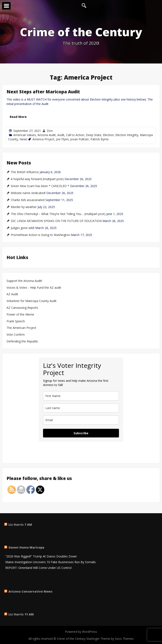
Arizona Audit (47, 135)
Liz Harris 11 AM (21, 614)
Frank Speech (16, 321)
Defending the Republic (22, 341)
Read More (18, 117)
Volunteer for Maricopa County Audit (32, 301)
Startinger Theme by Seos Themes (110, 639)
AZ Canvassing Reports (22, 308)
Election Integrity (127, 135)
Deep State (94, 135)
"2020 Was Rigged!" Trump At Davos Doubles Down (41, 556)
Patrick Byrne (100, 139)
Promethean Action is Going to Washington (40, 235)
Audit (61, 135)
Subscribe (81, 433)
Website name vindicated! (28, 193)
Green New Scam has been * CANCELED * (40, 186)
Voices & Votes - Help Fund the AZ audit (34, 288)
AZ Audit (12, 294)
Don (50, 131)
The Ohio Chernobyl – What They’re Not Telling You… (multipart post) (58, 214)
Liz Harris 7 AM (20, 525)
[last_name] (81, 408)
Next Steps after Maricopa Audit (43, 92)
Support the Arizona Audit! (24, 281)
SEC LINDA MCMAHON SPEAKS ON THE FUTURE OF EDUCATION (56, 221)
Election (108, 135)
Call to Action (75, 135)
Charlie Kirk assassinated (28, 200)
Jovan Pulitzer (80, 139)
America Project (43, 139)
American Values (25, 135)
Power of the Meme (20, 315)
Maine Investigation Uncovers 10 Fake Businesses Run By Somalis (51, 562)
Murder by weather (24, 207)
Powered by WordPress (81, 632)
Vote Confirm (16, 335)
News (24, 139)
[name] (81, 396)
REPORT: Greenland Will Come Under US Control (38, 568)
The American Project (21, 328)
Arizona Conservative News (30, 591)
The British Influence (25, 172)
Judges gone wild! (23, 228)
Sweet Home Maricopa (26, 547)
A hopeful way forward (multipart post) (37, 179)
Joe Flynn (62, 139)
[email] (81, 420)
